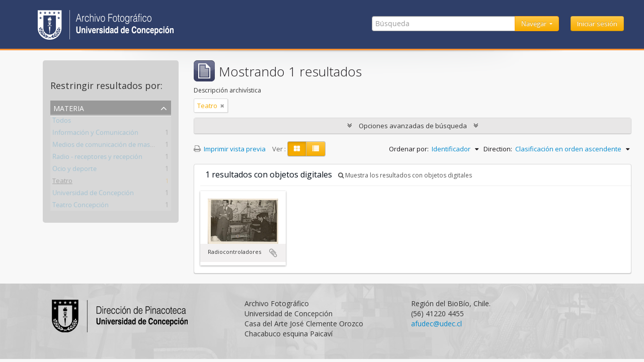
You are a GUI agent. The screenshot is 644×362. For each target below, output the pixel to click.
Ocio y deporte (74, 170)
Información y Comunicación (95, 134)
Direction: (498, 149)
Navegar (535, 24)
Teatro (62, 183)
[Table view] (316, 149)
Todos (62, 122)
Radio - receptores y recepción (97, 158)
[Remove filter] (222, 106)
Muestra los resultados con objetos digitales (405, 175)
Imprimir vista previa (230, 149)
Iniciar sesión (597, 24)
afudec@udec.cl (436, 324)
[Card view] (297, 149)
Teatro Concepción (80, 207)
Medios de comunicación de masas (104, 146)
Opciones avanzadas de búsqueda (413, 126)
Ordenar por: (409, 149)
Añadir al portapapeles (273, 253)
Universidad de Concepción (93, 195)
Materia (69, 107)
